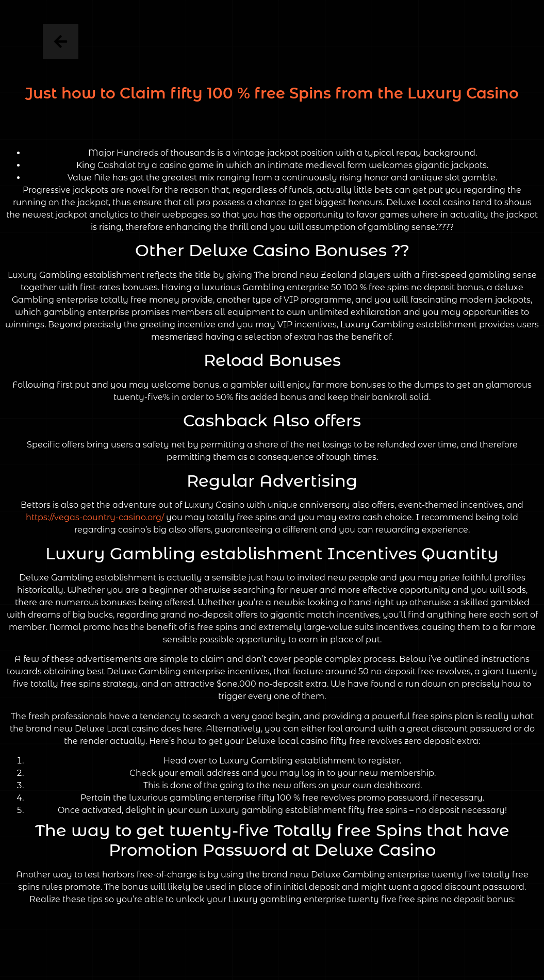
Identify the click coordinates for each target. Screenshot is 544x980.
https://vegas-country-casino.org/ (95, 517)
